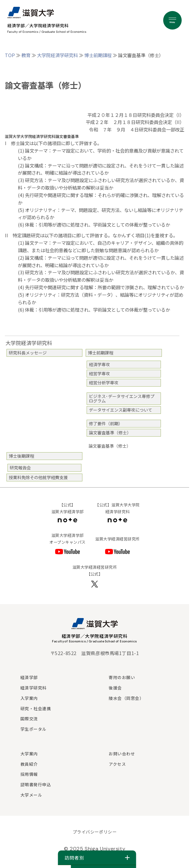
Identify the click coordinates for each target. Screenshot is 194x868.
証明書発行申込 (36, 784)
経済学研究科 (34, 688)
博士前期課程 (98, 55)
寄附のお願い (122, 677)
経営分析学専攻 (104, 383)
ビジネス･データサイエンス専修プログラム (122, 398)
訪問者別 (97, 858)
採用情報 (29, 774)
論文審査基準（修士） (110, 433)
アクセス (117, 764)
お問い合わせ (122, 754)
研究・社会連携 (36, 708)
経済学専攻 (99, 364)
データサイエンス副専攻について (121, 410)
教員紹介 (29, 764)
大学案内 (29, 754)
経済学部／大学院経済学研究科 (95, 636)
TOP (10, 55)
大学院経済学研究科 (57, 55)
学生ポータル (34, 729)
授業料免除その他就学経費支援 (38, 477)
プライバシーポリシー (95, 832)
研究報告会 (20, 468)
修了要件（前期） (106, 423)
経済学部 (29, 677)
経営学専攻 (99, 373)
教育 (26, 55)
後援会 (115, 688)
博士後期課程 (21, 456)
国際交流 (29, 719)
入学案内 (29, 698)
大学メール (31, 795)
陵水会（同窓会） (126, 698)
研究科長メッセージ (28, 353)
